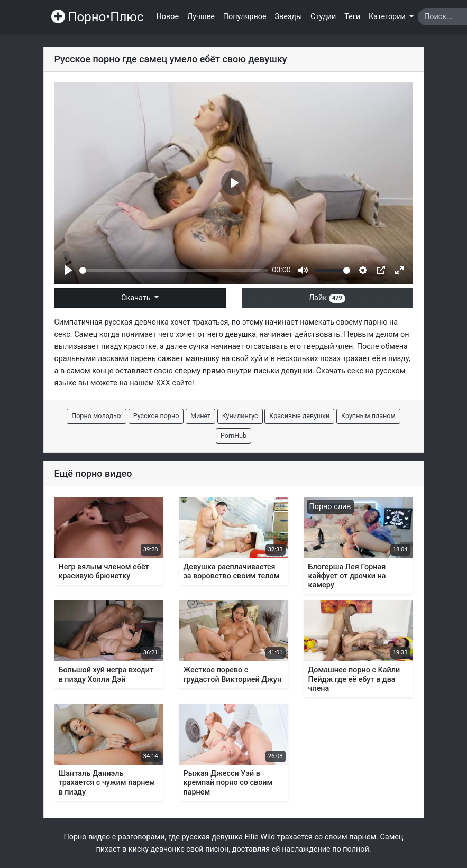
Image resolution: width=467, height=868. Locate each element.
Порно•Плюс (98, 17)
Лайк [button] (327, 298)
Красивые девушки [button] (299, 416)
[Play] (68, 270)
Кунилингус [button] (240, 416)
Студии (323, 17)
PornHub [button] (233, 435)
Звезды (289, 17)
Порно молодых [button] (97, 416)
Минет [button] (200, 416)
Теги (352, 17)
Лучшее (201, 17)
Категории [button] (388, 17)
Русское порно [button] (156, 416)
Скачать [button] (137, 298)
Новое (168, 17)
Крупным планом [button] (368, 416)
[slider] (174, 270)
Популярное (245, 17)
